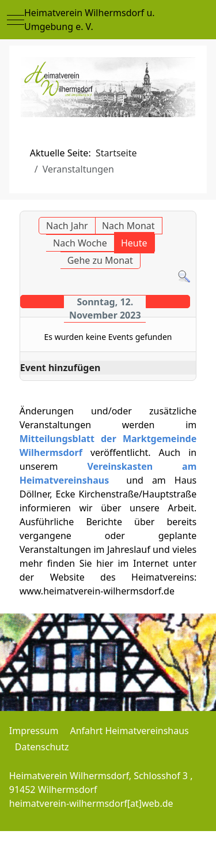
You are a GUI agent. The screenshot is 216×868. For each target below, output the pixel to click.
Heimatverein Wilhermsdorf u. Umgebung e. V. (90, 20)
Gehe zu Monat (100, 260)
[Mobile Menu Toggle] (16, 20)
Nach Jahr (67, 226)
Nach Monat (128, 226)
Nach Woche (80, 243)
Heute (134, 243)
